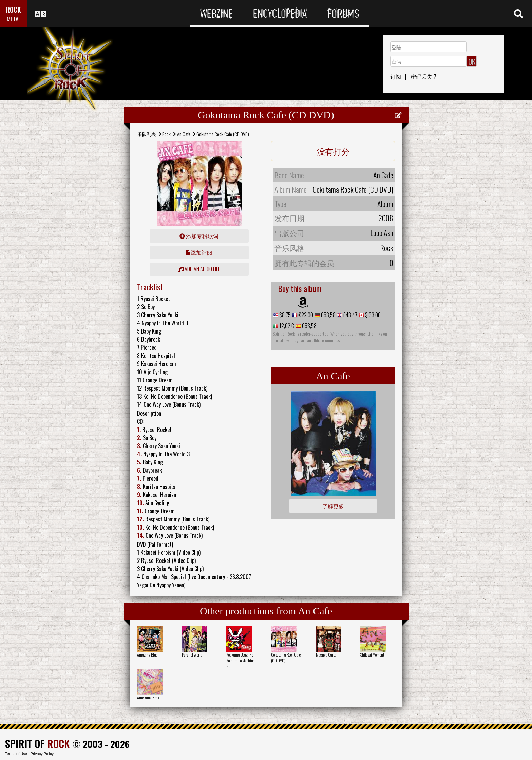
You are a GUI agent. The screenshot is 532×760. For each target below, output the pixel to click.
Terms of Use (16, 754)
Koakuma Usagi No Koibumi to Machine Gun (240, 660)
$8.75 (284, 315)
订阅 (396, 76)
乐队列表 (147, 134)
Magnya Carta (326, 655)
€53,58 (328, 315)
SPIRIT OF (37, 744)
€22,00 (305, 315)
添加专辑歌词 (199, 236)
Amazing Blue (147, 655)
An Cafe (184, 134)
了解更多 (333, 506)
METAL (14, 19)
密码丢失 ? (423, 76)
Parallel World (192, 655)
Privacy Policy (42, 754)
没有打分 (333, 151)
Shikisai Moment (372, 655)
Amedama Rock (148, 697)
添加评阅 (199, 252)
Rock (166, 134)
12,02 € (286, 326)
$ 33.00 (372, 315)
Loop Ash (382, 233)
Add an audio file (199, 269)
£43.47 (350, 315)
